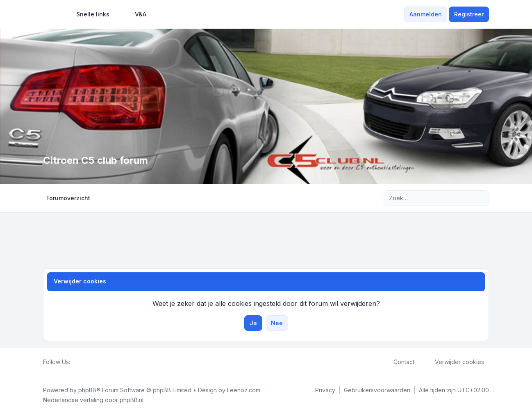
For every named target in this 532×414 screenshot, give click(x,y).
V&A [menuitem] (135, 14)
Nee (277, 323)
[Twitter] (82, 362)
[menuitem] (89, 14)
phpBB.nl (132, 400)
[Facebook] (75, 362)
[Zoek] (466, 198)
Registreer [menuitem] (469, 14)
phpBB (87, 390)
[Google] (95, 362)
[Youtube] (88, 362)
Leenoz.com (244, 390)
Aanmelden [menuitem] (426, 14)
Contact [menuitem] (399, 362)
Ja (253, 323)
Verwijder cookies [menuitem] (454, 362)
